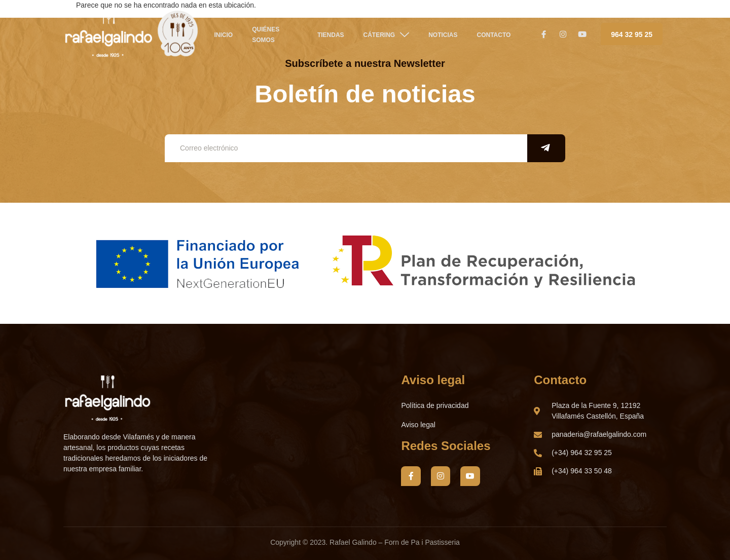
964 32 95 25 (632, 34)
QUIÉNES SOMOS (266, 35)
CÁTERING (386, 34)
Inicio (224, 35)
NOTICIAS (443, 35)
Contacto (494, 35)
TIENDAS (331, 35)
